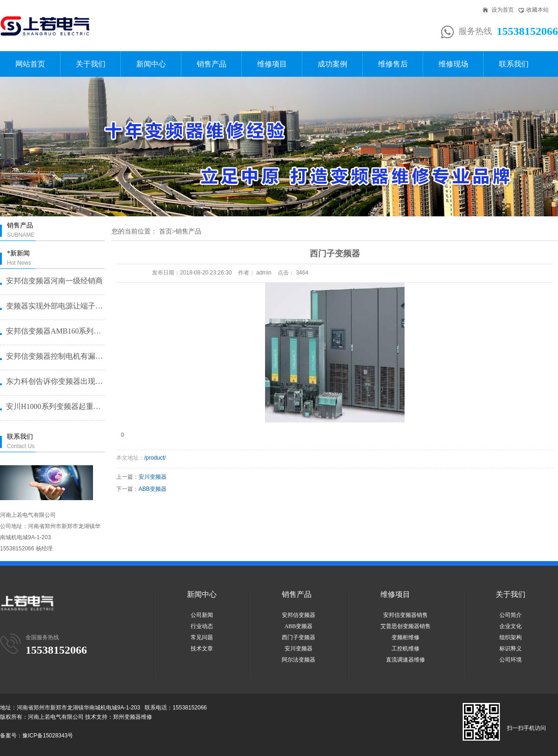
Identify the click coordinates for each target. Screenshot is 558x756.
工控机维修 (405, 649)
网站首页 (30, 64)
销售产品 (212, 64)
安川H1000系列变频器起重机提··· (55, 406)
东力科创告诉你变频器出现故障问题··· (55, 381)
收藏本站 (538, 10)
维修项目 (272, 64)
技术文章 (202, 649)
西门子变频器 (299, 637)
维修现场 (453, 64)
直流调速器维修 (405, 660)
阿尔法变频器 (299, 660)
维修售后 (393, 64)
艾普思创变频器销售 (405, 626)
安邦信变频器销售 (405, 615)
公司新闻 (202, 615)
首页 (166, 231)
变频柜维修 (405, 637)
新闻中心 (151, 64)
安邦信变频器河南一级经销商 (54, 281)
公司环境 (511, 660)
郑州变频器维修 (133, 717)
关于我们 (91, 64)
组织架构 (511, 637)
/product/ (155, 458)
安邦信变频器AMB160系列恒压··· (55, 331)
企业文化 (511, 626)
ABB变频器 (153, 489)
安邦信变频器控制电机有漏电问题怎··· (55, 356)
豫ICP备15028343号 (48, 736)
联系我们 (514, 64)
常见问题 (202, 637)
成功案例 (332, 64)
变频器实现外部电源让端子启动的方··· (55, 306)
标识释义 (511, 649)
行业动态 (202, 626)
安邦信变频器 (299, 615)
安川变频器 (153, 477)
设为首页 (503, 10)
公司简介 (511, 615)
